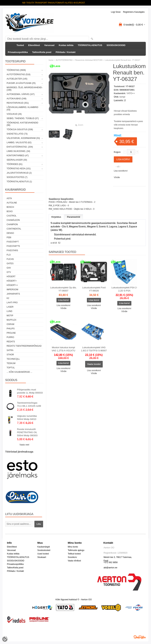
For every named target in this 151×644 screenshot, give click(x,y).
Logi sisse (116, 12)
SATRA (10, 350)
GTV (9, 272)
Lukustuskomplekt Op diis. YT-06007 (63, 289)
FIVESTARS (12, 250)
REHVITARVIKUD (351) (18, 103)
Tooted (20, 45)
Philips (11, 329)
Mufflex (11, 320)
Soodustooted (44, 550)
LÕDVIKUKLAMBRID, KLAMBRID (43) (22, 108)
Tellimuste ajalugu (76, 550)
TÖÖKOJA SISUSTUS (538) (20, 129)
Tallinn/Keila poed (42, 52)
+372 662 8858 (111, 562)
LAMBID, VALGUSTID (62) (19, 143)
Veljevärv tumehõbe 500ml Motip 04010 (27, 418)
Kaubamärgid (44, 547)
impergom (12, 290)
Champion (12, 224)
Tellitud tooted (74, 554)
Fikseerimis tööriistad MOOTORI (89, 60)
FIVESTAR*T (13, 242)
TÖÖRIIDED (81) (15, 164)
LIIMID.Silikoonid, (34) (18, 151)
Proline (11, 333)
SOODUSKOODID (116, 45)
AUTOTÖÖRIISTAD (64, 60)
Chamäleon (13, 220)
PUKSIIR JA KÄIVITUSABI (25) (21, 83)
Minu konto (73, 547)
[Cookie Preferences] (5, 639)
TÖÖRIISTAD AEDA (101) (19, 169)
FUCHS (10, 259)
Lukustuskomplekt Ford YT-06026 (94, 289)
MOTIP (10, 316)
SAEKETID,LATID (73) (17, 134)
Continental (14, 229)
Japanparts (13, 294)
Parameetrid (74, 217)
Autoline (12, 203)
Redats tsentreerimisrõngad (24, 346)
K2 (8, 298)
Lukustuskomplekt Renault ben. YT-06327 (123, 60)
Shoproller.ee (140, 637)
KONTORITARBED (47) (18, 156)
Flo (9, 255)
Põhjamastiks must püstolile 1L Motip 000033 (30, 391)
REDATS (11, 342)
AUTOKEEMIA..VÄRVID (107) (21, 94)
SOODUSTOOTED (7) (17, 177)
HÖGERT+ (12, 281)
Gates (10, 264)
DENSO (10, 233)
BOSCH (10, 207)
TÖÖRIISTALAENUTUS (90, 45)
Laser (10, 307)
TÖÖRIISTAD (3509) (16, 70)
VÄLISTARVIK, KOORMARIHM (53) (23, 138)
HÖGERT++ (12, 285)
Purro (10, 337)
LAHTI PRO (12, 303)
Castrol (12, 216)
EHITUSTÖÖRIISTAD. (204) (20, 147)
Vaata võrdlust (74, 561)
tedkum (11, 363)
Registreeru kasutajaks (134, 12)
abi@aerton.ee (110, 568)
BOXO (10, 211)
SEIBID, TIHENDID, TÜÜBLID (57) (23, 118)
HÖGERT (11, 277)
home (51, 60)
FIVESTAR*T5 (13, 246)
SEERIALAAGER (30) (17, 160)
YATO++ (131, 93)
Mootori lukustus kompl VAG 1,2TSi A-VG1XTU (63, 349)
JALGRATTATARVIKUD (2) (19, 173)
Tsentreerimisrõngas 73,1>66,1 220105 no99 (29, 404)
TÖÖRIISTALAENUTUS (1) (19, 182)
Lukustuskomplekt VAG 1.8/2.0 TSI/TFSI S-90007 (94, 349)
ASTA (9, 198)
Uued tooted (43, 554)
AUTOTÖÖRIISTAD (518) (19, 74)
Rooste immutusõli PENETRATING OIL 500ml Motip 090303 (27, 432)
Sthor (10, 355)
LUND (9, 311)
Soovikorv (72, 557)
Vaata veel (24, 445)
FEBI (9, 237)
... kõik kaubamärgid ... (19, 372)
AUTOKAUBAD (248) (17, 99)
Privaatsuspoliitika (18, 52)
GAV (9, 268)
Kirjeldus (56, 217)
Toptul (11, 368)
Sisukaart (42, 557)
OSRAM (10, 324)
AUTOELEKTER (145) (17, 79)
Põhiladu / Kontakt (66, 52)
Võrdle (117, 177)
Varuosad (49, 45)
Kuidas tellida (66, 45)
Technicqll (13, 359)
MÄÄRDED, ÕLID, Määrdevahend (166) (24, 89)
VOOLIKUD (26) (14, 114)
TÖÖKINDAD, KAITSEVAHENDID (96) (22, 124)
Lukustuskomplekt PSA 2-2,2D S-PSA (124, 289)
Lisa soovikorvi (121, 171)
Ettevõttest (34, 45)
